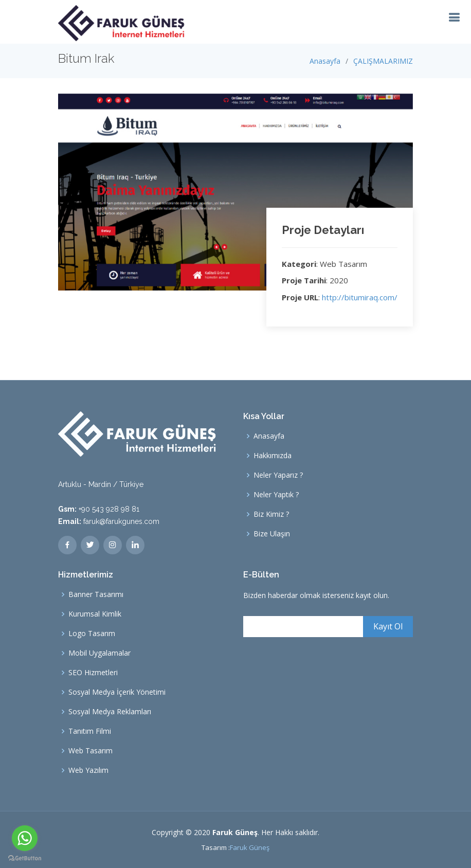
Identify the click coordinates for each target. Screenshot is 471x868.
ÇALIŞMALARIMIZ (383, 61)
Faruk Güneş (250, 847)
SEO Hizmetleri (93, 673)
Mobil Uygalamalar (99, 653)
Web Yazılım (88, 770)
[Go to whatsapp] (25, 838)
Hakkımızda (273, 456)
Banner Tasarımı (96, 594)
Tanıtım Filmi (90, 731)
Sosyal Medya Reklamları (110, 712)
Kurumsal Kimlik (95, 614)
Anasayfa (325, 61)
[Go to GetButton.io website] (25, 858)
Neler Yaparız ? (278, 475)
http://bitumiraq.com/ (360, 297)
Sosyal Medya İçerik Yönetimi (117, 692)
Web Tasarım (90, 751)
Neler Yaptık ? (276, 495)
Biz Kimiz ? (271, 514)
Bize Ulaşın (272, 534)
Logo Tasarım (92, 634)
